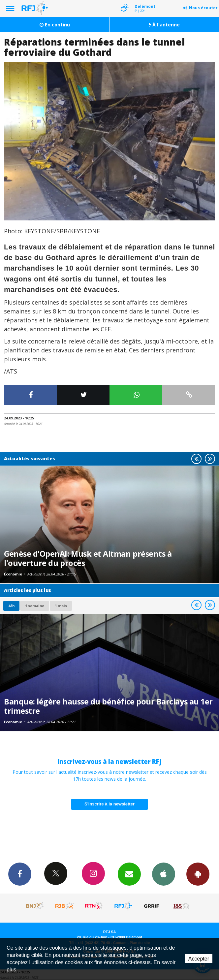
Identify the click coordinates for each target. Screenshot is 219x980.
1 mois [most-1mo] (61, 606)
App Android (198, 874)
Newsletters (129, 874)
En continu (55, 25)
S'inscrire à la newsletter (109, 804)
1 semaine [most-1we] (35, 606)
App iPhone (164, 874)
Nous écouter (203, 8)
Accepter (199, 959)
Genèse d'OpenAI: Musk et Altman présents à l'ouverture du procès (88, 558)
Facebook (20, 874)
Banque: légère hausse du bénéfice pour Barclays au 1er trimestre (108, 706)
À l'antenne (164, 25)
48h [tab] (11, 606)
